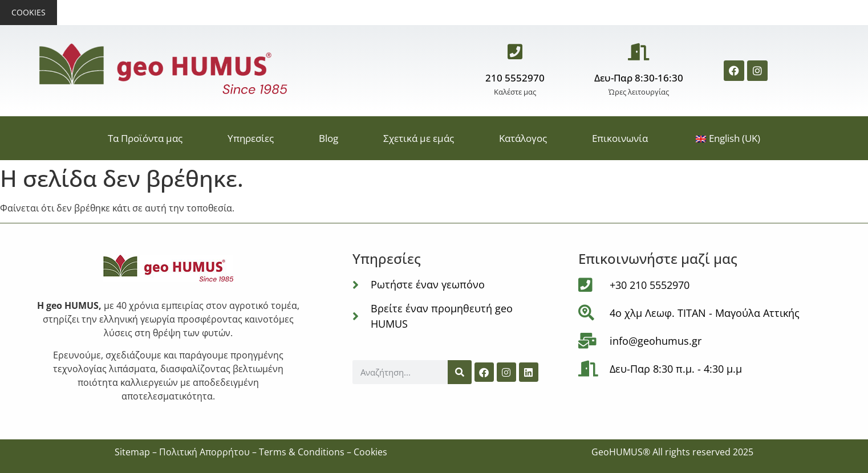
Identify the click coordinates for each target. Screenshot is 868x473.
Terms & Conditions (302, 452)
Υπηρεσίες (251, 138)
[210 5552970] (515, 52)
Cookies (29, 12)
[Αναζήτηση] (460, 372)
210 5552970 (515, 78)
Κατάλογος (523, 138)
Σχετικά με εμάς (419, 138)
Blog (328, 138)
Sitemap (132, 452)
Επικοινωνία (620, 138)
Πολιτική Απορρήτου (204, 452)
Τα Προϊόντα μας (145, 138)
